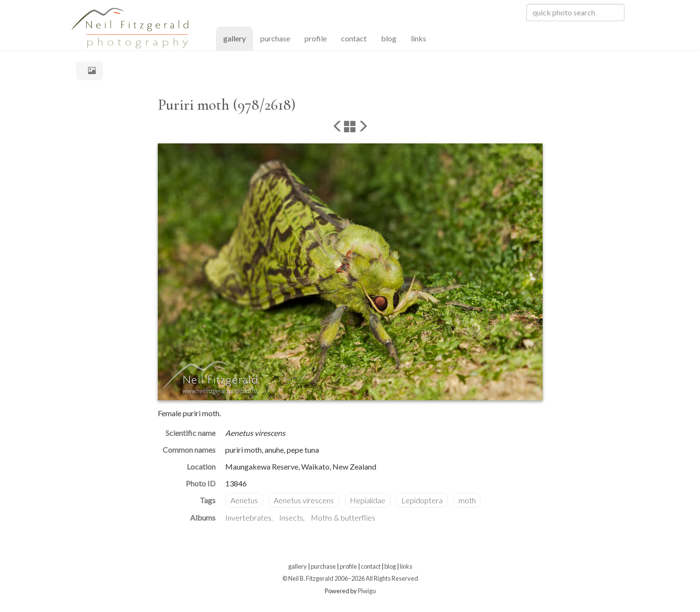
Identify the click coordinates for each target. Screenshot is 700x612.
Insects (291, 517)
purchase (275, 38)
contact (354, 38)
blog (389, 38)
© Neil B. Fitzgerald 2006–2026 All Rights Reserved (350, 578)
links (419, 38)
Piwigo (367, 591)
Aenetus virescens (304, 500)
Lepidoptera (422, 500)
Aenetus (244, 500)
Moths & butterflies (343, 517)
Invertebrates (248, 517)
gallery (238, 38)
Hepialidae (368, 500)
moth (467, 500)
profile (316, 38)
